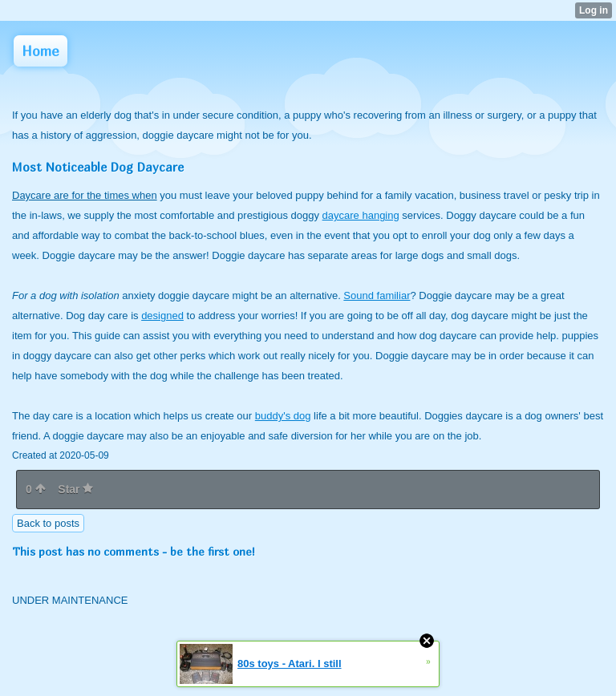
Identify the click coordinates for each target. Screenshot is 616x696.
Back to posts (48, 523)
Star (75, 489)
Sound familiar (377, 295)
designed (162, 316)
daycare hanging (361, 215)
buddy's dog (283, 416)
